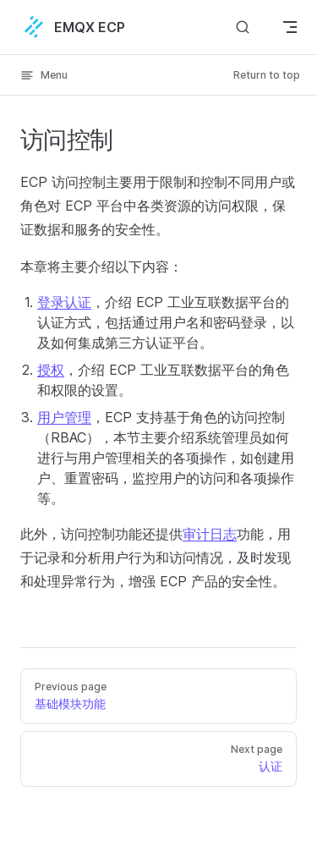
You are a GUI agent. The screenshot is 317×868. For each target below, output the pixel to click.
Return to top (267, 75)
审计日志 (210, 534)
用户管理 (64, 417)
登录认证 (64, 302)
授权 (51, 370)
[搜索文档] (243, 27)
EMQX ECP (73, 27)
